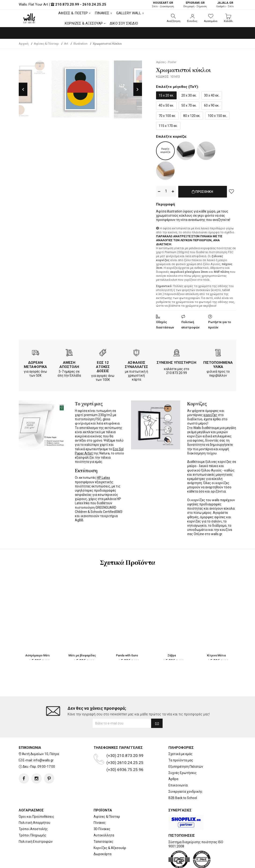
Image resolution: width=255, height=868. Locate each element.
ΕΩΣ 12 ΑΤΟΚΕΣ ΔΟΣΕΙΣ (103, 366)
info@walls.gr (44, 760)
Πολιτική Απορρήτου (35, 823)
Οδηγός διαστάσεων (165, 324)
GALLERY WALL (129, 13)
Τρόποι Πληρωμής (33, 835)
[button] (174, 18)
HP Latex (103, 477)
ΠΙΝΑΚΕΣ (102, 13)
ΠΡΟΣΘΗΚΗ (202, 194)
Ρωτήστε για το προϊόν (220, 324)
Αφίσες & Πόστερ (107, 817)
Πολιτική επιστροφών (190, 324)
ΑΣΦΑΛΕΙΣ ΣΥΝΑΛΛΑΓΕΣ (137, 364)
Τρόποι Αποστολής (33, 829)
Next (138, 89)
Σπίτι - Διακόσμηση (163, 5)
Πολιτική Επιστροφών (36, 842)
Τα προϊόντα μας (181, 760)
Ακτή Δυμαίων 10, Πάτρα (40, 754)
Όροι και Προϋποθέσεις (36, 817)
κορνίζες (210, 414)
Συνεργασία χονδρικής (186, 792)
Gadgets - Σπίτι (225, 5)
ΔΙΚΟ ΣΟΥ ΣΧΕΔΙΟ (124, 23)
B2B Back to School (183, 798)
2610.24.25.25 (94, 4)
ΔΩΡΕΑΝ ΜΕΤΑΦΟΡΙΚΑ (35, 364)
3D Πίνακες (102, 829)
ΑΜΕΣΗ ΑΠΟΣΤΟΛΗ (69, 364)
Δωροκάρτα (102, 854)
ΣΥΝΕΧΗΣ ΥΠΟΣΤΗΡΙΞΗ (177, 362)
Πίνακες (100, 823)
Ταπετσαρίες (103, 842)
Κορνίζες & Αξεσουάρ (110, 848)
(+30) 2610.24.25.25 (125, 763)
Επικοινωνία (178, 785)
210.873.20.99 (67, 4)
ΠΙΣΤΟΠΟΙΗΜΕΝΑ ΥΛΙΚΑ (218, 364)
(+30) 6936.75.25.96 (125, 770)
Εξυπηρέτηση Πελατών (186, 767)
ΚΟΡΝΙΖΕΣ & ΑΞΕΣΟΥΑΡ (84, 23)
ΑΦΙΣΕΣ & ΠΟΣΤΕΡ (73, 13)
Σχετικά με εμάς (180, 754)
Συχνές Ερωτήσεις (183, 773)
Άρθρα (173, 779)
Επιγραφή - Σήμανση (195, 5)
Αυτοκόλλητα (104, 835)
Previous (23, 89)
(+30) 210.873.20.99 (125, 756)
